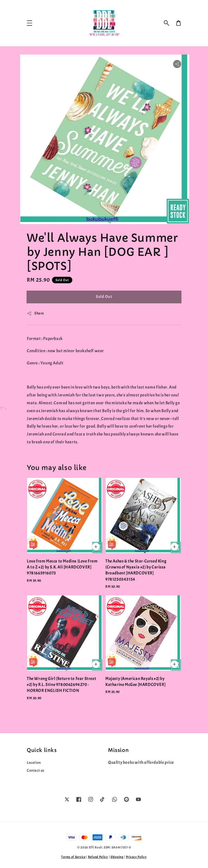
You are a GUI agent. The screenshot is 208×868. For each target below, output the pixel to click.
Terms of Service (73, 857)
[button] (167, 23)
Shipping (117, 857)
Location (34, 763)
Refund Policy (98, 857)
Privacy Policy (136, 857)
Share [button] (35, 313)
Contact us (36, 770)
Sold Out (104, 297)
